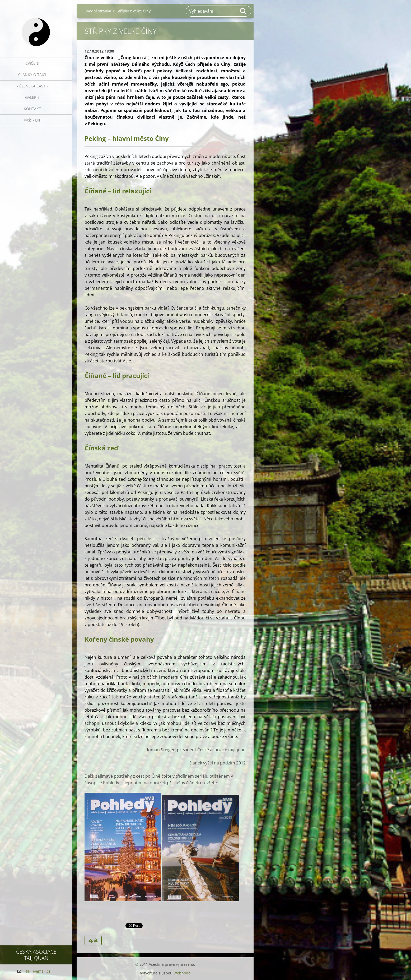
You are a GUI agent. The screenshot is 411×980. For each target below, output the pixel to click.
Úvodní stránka (98, 11)
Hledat (244, 11)
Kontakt (32, 109)
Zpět (93, 940)
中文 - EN (32, 120)
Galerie (32, 97)
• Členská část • (32, 86)
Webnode (182, 973)
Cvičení (32, 63)
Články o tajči (32, 75)
